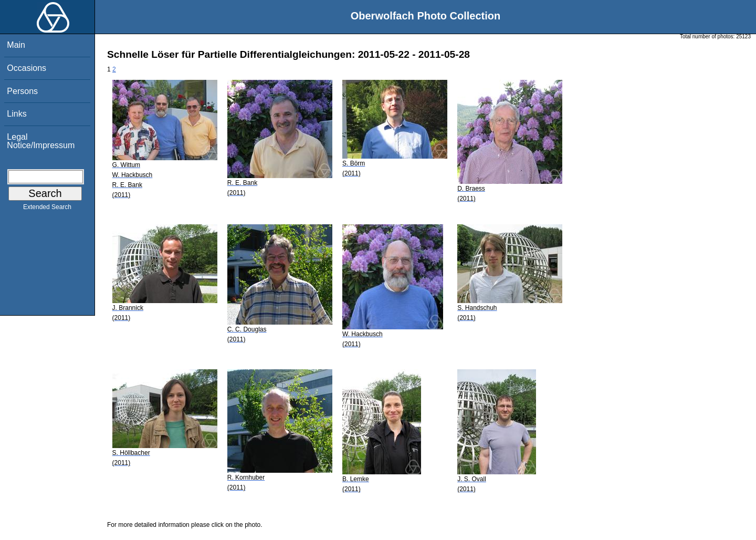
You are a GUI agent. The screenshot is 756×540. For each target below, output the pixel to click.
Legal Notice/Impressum (41, 141)
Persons (22, 91)
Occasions (27, 68)
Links (17, 114)
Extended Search (47, 209)
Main (16, 45)
